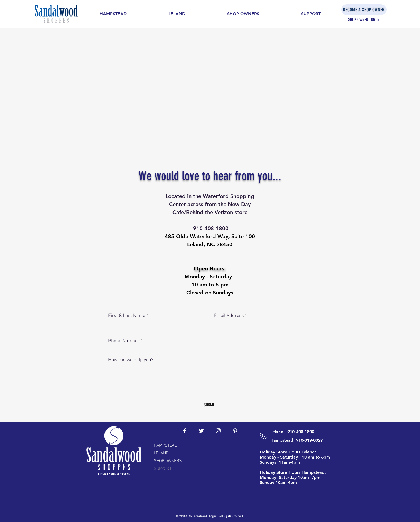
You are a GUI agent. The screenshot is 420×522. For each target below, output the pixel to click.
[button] (113, 14)
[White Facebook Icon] (185, 431)
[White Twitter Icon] (201, 431)
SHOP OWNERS (168, 461)
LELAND (161, 453)
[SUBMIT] (210, 405)
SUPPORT (163, 469)
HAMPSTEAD (166, 445)
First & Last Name (127, 316)
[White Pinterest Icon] (235, 431)
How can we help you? (131, 360)
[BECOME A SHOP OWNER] (364, 10)
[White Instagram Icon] (218, 431)
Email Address (229, 316)
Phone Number (124, 341)
